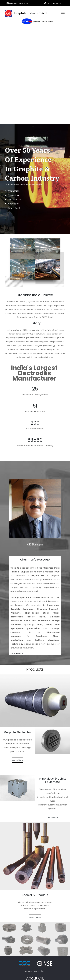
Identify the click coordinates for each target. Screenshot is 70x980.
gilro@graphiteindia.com (19, 3)
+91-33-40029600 (54, 3)
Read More (17, 653)
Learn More (17, 760)
